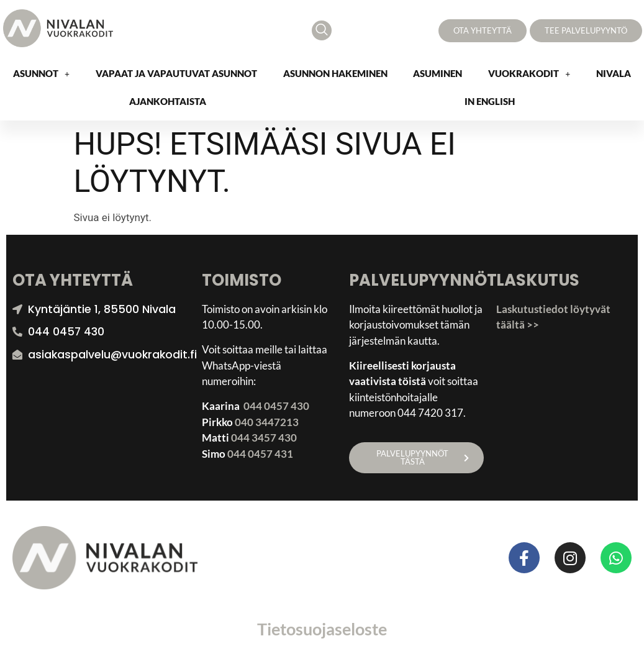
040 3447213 (267, 422)
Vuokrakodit (529, 73)
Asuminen (438, 73)
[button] (41, 74)
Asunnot (41, 73)
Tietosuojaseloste (322, 629)
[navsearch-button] (322, 30)
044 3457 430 (264, 438)
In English (490, 101)
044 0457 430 (276, 406)
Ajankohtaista (168, 101)
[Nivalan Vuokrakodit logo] (58, 28)
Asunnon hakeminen (335, 73)
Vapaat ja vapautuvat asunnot (176, 73)
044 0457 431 (260, 454)
